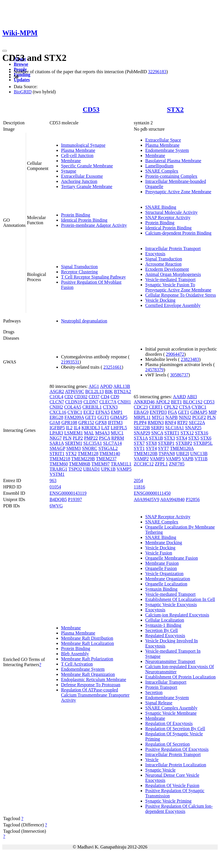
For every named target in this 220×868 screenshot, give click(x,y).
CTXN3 (110, 407)
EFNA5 (103, 412)
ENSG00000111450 (152, 493)
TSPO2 (75, 469)
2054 (138, 481)
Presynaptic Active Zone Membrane (178, 192)
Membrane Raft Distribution (87, 638)
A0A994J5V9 (147, 499)
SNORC (90, 448)
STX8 (151, 443)
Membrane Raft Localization (88, 643)
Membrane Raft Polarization (87, 659)
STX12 (187, 433)
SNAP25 (193, 428)
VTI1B (201, 459)
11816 (139, 487)
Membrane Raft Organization (88, 674)
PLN (67, 438)
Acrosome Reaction (163, 264)
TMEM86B (80, 464)
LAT (105, 428)
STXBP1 (166, 443)
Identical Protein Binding (84, 220)
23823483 (190, 359)
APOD (106, 386)
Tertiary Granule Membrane (87, 186)
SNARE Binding (161, 207)
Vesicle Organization (164, 574)
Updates (22, 80)
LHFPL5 (119, 428)
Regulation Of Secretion (168, 744)
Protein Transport (161, 687)
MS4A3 (102, 433)
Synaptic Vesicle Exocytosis (171, 605)
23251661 (113, 367)
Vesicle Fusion (159, 553)
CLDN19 (74, 402)
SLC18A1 (175, 428)
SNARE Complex (162, 171)
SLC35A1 (93, 443)
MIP (213, 412)
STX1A (141, 438)
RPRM (118, 438)
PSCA (104, 438)
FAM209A (74, 417)
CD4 (105, 397)
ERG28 (56, 417)
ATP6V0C (75, 392)
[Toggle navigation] (5, 51)
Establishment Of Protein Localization (180, 677)
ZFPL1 (161, 464)
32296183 (157, 72)
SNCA (157, 433)
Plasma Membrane (78, 150)
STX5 (194, 438)
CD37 (94, 397)
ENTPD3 (158, 412)
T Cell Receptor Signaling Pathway (93, 277)
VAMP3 (157, 459)
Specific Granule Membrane (87, 166)
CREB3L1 (92, 407)
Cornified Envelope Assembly (173, 305)
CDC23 (141, 407)
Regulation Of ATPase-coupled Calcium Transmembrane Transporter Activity (95, 695)
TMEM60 (59, 464)
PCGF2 (199, 417)
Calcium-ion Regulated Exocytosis (177, 615)
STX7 (139, 443)
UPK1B (108, 469)
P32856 (193, 499)
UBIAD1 (92, 469)
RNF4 (171, 423)
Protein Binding (76, 215)
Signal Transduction (79, 267)
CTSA (185, 407)
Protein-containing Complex (171, 176)
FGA (172, 412)
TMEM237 (106, 459)
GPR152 (86, 423)
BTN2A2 (123, 392)
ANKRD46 (144, 402)
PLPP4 (140, 423)
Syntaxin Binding (161, 589)
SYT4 (151, 448)
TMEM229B (83, 459)
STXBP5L (203, 443)
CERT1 (156, 407)
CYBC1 (75, 412)
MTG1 (158, 417)
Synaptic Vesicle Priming (168, 801)
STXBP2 (184, 443)
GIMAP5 (119, 417)
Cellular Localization (165, 620)
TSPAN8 (167, 454)
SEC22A (197, 423)
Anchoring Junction (79, 181)
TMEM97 (101, 464)
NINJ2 (185, 417)
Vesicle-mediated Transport (170, 280)
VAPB (188, 459)
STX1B (156, 438)
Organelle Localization (166, 584)
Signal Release (159, 703)
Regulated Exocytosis (165, 636)
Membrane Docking (164, 543)
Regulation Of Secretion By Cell (175, 729)
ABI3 (192, 397)
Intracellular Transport (166, 682)
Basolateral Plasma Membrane (173, 161)
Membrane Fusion (162, 563)
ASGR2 (57, 392)
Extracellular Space (163, 140)
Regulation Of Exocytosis (169, 723)
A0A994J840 (172, 499)
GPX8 (101, 423)
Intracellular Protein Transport (173, 249)
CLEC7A (108, 402)
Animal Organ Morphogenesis (173, 274)
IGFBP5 (57, 428)
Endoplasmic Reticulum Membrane (94, 679)
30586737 (179, 375)
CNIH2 (56, 407)
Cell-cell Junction (77, 155)
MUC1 (117, 433)
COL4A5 (73, 407)
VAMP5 (124, 469)
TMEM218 (60, 459)
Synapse (69, 171)
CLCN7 (57, 402)
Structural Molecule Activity (171, 212)
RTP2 (182, 423)
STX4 (182, 438)
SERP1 (158, 428)
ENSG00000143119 (68, 493)
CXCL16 (58, 412)
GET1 (91, 417)
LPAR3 (56, 433)
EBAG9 (141, 412)
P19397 (75, 499)
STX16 (201, 433)
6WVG (56, 506)
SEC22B (142, 428)
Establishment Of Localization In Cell (180, 599)
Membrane (71, 161)
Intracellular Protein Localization (176, 765)
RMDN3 (156, 423)
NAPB (172, 417)
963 (53, 481)
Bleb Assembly (75, 654)
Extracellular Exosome (82, 176)
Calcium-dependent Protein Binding (178, 233)
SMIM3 (73, 448)
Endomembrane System (167, 150)
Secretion (154, 692)
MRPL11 (142, 417)
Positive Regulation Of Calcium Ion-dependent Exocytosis (179, 809)
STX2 (175, 109)
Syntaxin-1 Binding (163, 625)
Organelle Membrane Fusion (172, 558)
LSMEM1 (73, 433)
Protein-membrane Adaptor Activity (94, 225)
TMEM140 (110, 454)
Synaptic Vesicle (160, 770)
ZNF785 (177, 464)
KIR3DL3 (91, 428)
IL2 (69, 428)
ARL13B (122, 386)
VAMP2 (141, 459)
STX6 (206, 438)
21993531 (70, 362)
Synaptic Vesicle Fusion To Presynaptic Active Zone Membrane (178, 287)
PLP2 (78, 438)
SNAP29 (142, 433)
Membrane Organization (168, 579)
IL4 (77, 428)
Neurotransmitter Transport (170, 661)
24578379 (154, 370)
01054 (55, 487)
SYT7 (164, 448)
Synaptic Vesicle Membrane (171, 713)
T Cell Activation (77, 664)
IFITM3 (115, 423)
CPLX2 (171, 407)
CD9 (115, 397)
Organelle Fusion (161, 568)
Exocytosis (155, 254)
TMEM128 (88, 454)
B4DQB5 (58, 499)
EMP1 (117, 412)
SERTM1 (74, 443)
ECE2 (89, 412)
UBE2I (183, 454)
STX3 (170, 438)
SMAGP (57, 448)
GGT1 (103, 417)
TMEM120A (182, 448)
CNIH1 (124, 402)
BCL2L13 (94, 392)
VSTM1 (57, 474)
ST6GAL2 (108, 448)
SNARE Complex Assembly (171, 708)
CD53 (91, 109)
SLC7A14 (112, 443)
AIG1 (94, 386)
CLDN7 (91, 402)
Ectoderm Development (167, 269)
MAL (89, 433)
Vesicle (152, 760)
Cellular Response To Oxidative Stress (181, 295)
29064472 (175, 354)
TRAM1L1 (121, 464)
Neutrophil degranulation (84, 321)
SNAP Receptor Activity (168, 218)
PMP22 (91, 438)
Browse (21, 64)
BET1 (176, 402)
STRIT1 (57, 454)
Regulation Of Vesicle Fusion (172, 785)
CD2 (69, 397)
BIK (109, 392)
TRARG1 (58, 469)
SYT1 (139, 448)
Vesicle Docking (160, 300)
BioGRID (23, 92)
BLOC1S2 (193, 402)
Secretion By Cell (162, 630)
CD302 (81, 397)
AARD (179, 397)
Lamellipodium (159, 166)
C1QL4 (56, 397)
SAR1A (57, 443)
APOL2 (163, 402)
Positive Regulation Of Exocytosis (177, 749)
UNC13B (199, 454)
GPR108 (69, 423)
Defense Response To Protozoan (91, 685)
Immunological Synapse (83, 145)
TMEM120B (146, 454)
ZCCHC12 (144, 464)
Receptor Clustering (79, 272)
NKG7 (56, 438)
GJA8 (55, 423)
